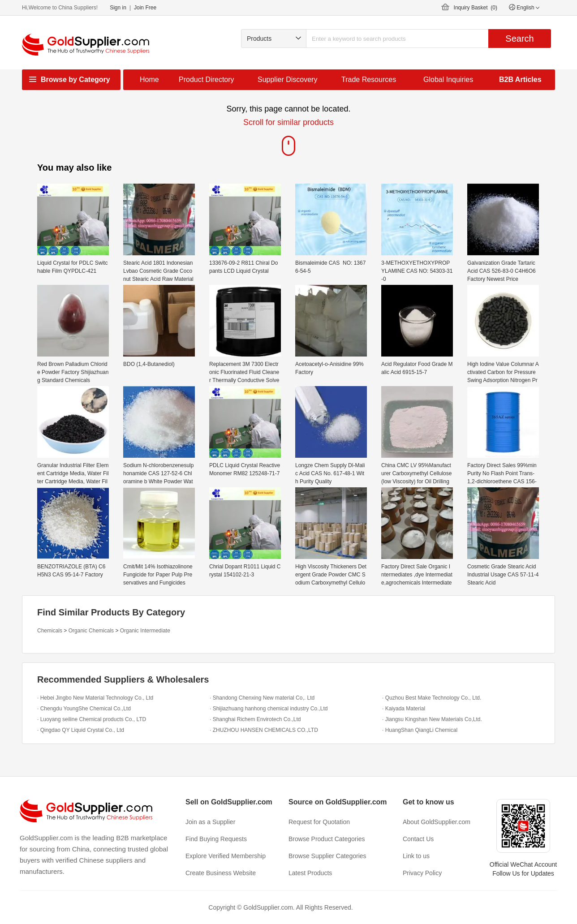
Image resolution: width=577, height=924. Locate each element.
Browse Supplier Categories (327, 856)
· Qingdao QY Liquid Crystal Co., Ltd (81, 730)
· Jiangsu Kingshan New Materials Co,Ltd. (432, 719)
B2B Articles (520, 80)
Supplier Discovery (287, 80)
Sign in (118, 8)
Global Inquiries (448, 80)
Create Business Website (221, 873)
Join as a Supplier (210, 822)
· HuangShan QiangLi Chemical (420, 730)
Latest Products (310, 873)
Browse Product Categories (327, 839)
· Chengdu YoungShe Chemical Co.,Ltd (84, 709)
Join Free (145, 8)
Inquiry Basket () (476, 8)
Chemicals (50, 631)
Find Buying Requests (216, 839)
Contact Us (418, 839)
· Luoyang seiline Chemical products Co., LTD (92, 719)
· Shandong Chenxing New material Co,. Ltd (262, 698)
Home (149, 80)
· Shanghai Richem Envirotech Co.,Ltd (255, 719)
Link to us (416, 856)
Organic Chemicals (91, 631)
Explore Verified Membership (226, 856)
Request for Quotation (319, 822)
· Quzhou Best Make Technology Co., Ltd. (432, 698)
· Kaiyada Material (404, 709)
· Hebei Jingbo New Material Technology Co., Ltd (95, 698)
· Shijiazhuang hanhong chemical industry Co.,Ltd (269, 709)
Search (519, 39)
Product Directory (207, 80)
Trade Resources (369, 80)
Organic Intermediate (145, 631)
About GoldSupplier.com (437, 822)
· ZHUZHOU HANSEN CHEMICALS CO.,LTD (264, 730)
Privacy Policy (422, 873)
